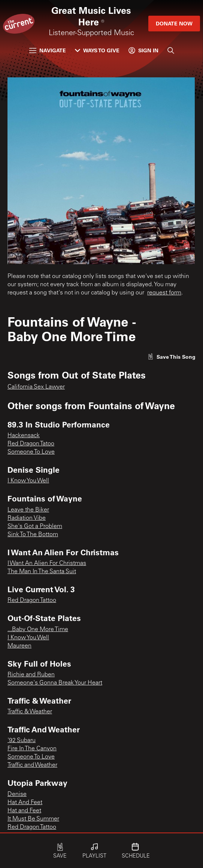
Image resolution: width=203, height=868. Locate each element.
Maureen (19, 646)
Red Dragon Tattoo (32, 600)
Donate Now (174, 23)
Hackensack (24, 436)
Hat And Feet (25, 803)
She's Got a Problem (35, 526)
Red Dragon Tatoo (31, 444)
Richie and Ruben (31, 675)
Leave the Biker (28, 510)
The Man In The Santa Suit (42, 572)
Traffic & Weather (30, 712)
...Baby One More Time (38, 630)
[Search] (171, 50)
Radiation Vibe (27, 518)
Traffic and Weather (32, 765)
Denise (17, 794)
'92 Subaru (22, 741)
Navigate (48, 50)
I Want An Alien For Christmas (47, 563)
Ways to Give (97, 50)
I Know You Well (28, 481)
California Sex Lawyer (36, 387)
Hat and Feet (24, 811)
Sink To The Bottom (33, 535)
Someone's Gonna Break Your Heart (55, 683)
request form (164, 293)
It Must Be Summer (33, 819)
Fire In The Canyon (32, 749)
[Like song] (172, 357)
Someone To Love (31, 452)
